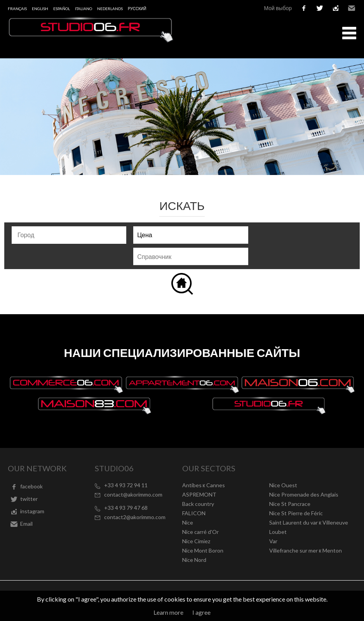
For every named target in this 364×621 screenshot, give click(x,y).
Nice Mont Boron (203, 550)
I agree (201, 612)
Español (62, 9)
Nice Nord (194, 560)
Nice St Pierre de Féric (296, 513)
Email (352, 8)
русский (137, 9)
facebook (304, 8)
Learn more (168, 612)
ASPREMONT (199, 494)
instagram (336, 8)
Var (273, 541)
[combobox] (69, 235)
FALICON (194, 513)
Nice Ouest (283, 485)
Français (17, 9)
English (40, 9)
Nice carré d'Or (200, 532)
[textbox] (71, 235)
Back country (198, 504)
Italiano (84, 9)
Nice (188, 522)
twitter (320, 8)
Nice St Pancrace (290, 504)
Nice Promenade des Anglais (304, 494)
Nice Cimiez (196, 541)
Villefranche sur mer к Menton (306, 550)
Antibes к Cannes (204, 485)
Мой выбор (278, 8)
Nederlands (110, 9)
